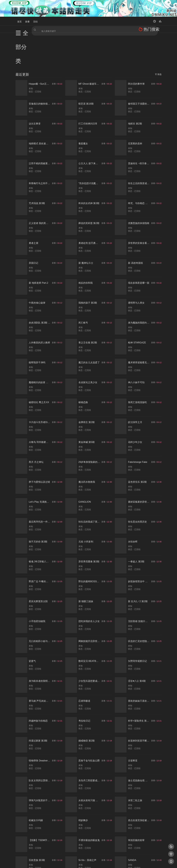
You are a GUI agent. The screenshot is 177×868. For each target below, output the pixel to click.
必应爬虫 (124, 862)
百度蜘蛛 (65, 862)
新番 (27, 21)
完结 (35, 21)
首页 (19, 21)
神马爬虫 (77, 862)
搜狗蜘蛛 (88, 862)
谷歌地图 (112, 862)
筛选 (158, 39)
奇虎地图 (100, 862)
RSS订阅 (53, 862)
